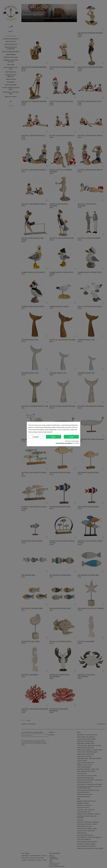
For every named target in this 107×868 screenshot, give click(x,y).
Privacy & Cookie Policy (72, 441)
